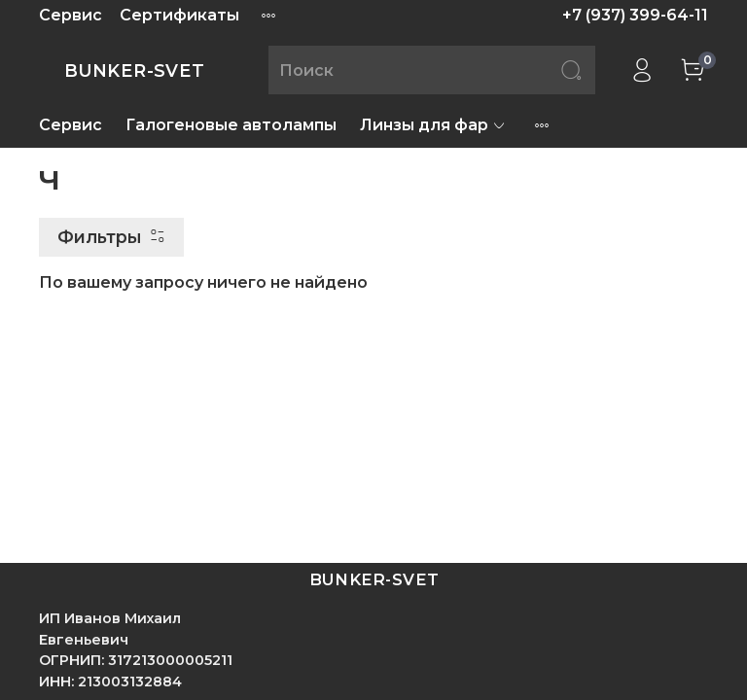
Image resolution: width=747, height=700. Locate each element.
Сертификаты (179, 15)
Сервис (71, 15)
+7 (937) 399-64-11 (635, 15)
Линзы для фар (433, 125)
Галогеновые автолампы (231, 125)
